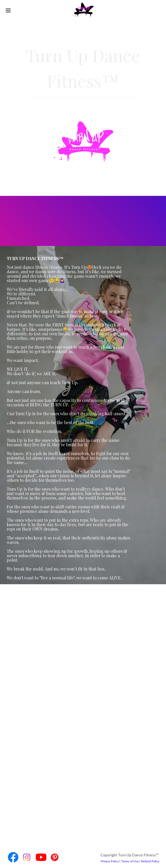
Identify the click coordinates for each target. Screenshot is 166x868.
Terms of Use (130, 861)
